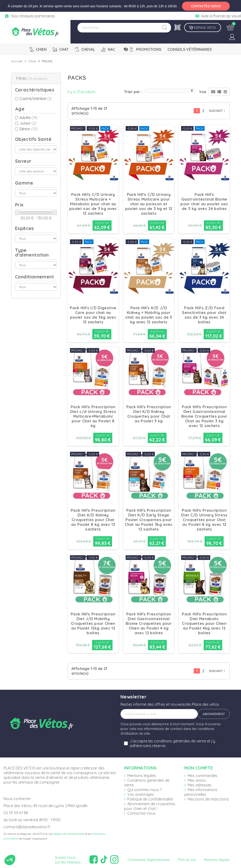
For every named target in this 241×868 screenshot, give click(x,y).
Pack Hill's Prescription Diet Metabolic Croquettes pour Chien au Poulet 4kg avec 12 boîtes (204, 623)
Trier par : (133, 92)
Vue (203, 92)
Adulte (29, 118)
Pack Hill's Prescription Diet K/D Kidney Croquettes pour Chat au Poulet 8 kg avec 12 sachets (93, 520)
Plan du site (187, 860)
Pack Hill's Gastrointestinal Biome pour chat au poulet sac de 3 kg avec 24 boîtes (204, 202)
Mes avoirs (197, 780)
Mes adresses (200, 785)
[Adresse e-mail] (159, 714)
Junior (28, 123)
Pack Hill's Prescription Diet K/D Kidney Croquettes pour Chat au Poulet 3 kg (149, 414)
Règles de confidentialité (69, 834)
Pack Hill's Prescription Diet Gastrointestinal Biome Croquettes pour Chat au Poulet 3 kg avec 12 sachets (204, 416)
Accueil (17, 61)
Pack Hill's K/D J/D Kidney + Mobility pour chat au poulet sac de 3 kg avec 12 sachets (149, 315)
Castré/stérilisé (36, 99)
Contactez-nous (141, 813)
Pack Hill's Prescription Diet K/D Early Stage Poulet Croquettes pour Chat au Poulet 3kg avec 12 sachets (149, 520)
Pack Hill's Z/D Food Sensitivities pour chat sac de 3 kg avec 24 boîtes (204, 315)
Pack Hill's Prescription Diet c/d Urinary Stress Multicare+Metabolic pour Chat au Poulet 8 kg (93, 416)
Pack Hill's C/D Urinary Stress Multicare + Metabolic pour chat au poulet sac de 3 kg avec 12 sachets (93, 204)
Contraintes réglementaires (149, 860)
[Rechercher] (124, 28)
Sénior (29, 129)
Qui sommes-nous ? (144, 790)
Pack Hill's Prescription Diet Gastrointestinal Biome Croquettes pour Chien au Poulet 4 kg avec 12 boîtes (149, 623)
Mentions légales (142, 776)
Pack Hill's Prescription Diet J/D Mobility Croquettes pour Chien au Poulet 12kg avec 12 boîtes (93, 623)
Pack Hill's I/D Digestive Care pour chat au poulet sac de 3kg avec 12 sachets (93, 315)
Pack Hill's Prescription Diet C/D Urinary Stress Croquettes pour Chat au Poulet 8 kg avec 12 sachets (204, 520)
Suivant (218, 111)
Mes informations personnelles (201, 792)
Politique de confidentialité (150, 799)
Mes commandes (202, 776)
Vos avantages (141, 794)
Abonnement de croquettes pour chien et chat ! (150, 806)
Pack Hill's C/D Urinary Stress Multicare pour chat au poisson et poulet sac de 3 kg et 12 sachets (149, 204)
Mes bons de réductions (208, 799)
